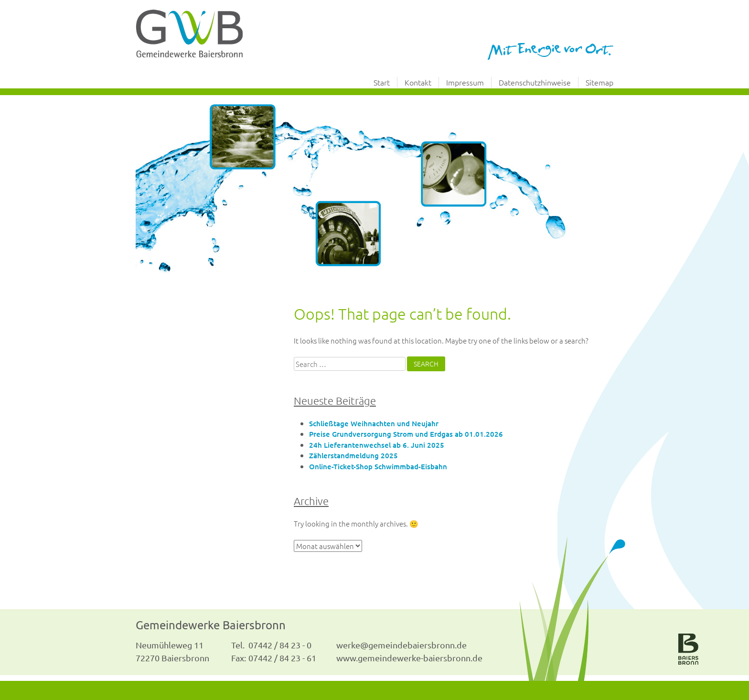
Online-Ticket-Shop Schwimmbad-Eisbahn (378, 466)
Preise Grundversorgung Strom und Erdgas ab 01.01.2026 (406, 434)
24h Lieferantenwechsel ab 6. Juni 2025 (377, 445)
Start (382, 82)
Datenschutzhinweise (535, 82)
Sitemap (599, 82)
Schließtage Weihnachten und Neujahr (374, 423)
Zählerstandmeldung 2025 (353, 455)
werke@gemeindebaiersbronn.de (401, 645)
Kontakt (418, 82)
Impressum (465, 82)
